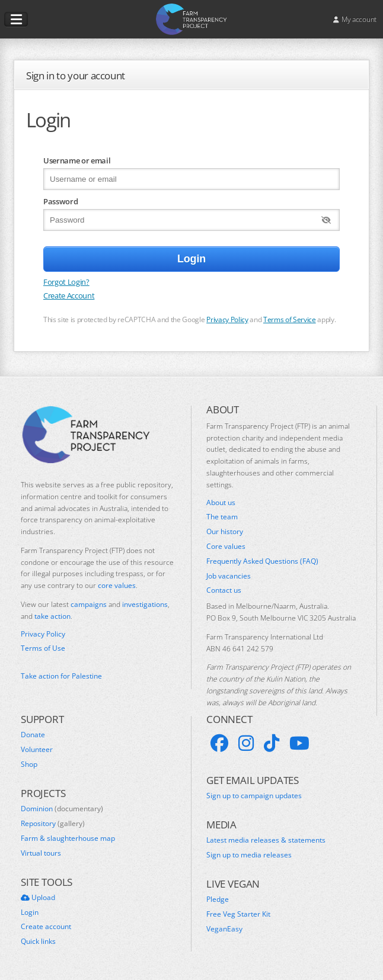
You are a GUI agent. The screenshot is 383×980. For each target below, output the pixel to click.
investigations (145, 604)
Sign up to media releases (249, 855)
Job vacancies (229, 576)
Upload (38, 898)
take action (52, 616)
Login (30, 912)
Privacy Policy (227, 319)
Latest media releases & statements (266, 840)
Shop (29, 764)
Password (60, 201)
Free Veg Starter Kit (238, 914)
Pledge (218, 899)
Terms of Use (43, 648)
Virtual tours (41, 853)
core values (117, 585)
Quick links (38, 942)
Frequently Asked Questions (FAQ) (262, 561)
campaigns (89, 604)
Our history (225, 532)
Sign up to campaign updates (254, 796)
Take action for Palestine (61, 676)
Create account (46, 927)
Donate (33, 735)
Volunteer (37, 750)
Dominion (62, 809)
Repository (53, 824)
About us (221, 503)
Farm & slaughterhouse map (68, 838)
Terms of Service (290, 319)
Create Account (69, 295)
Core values (226, 547)
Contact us (224, 590)
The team (222, 517)
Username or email (77, 160)
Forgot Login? (66, 282)
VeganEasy (224, 929)
